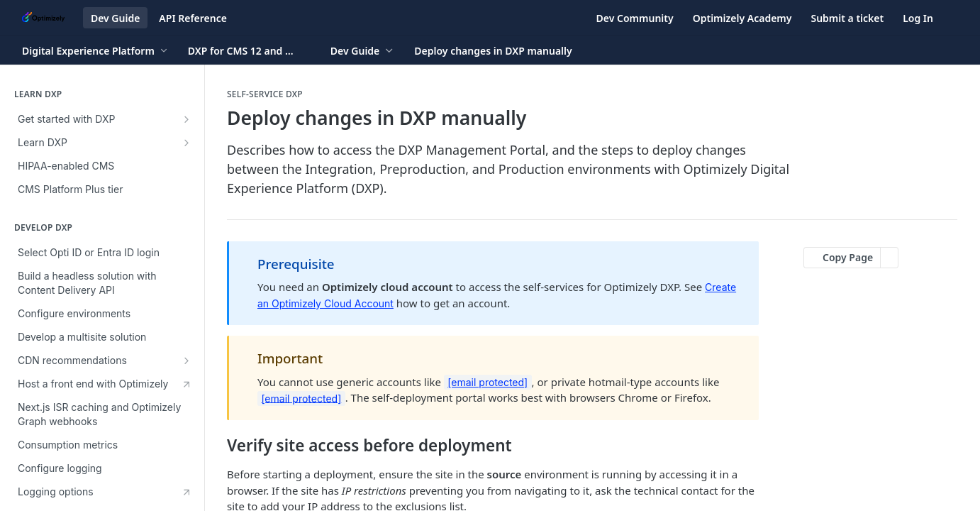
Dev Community (635, 18)
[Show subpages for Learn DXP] (186, 143)
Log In (918, 18)
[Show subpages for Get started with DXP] (186, 119)
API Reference (193, 18)
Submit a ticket (847, 18)
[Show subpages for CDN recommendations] (186, 361)
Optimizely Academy (742, 18)
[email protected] (488, 382)
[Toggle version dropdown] (250, 50)
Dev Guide (115, 18)
